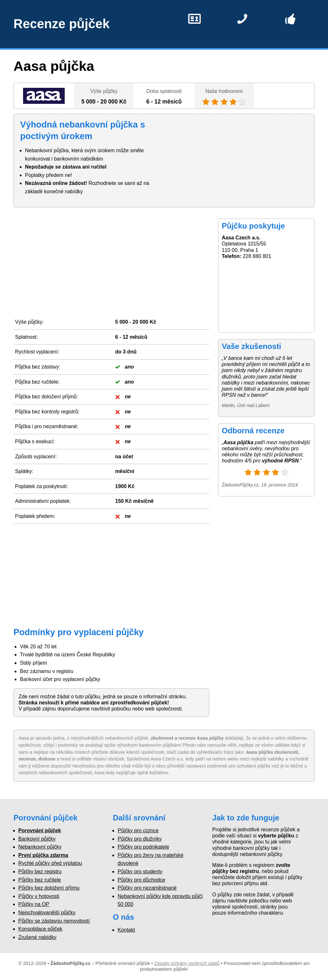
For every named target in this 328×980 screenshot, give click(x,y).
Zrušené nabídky (37, 937)
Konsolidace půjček (40, 929)
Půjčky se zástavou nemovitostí (54, 921)
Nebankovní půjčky (40, 847)
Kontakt (126, 930)
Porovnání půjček (40, 831)
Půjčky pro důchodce (141, 880)
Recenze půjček (61, 24)
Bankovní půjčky (37, 839)
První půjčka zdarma (43, 855)
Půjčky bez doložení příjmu (49, 888)
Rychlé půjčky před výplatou (50, 863)
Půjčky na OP (34, 904)
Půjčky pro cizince (138, 831)
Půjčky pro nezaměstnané (147, 888)
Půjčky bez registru (40, 872)
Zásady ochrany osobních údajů (187, 963)
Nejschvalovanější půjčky (47, 913)
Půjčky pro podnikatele (143, 847)
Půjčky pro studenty (140, 872)
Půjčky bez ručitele (40, 880)
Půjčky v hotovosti (39, 896)
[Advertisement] (111, 263)
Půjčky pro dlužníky (140, 839)
